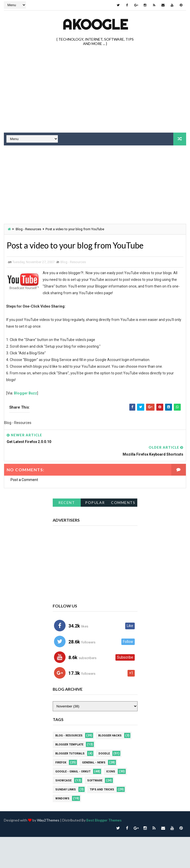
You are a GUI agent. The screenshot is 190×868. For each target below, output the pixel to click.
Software (95, 780)
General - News (94, 762)
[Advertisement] (73, 185)
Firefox (61, 762)
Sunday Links (66, 789)
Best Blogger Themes (104, 820)
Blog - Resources (28, 229)
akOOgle (95, 24)
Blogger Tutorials (70, 753)
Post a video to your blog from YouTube (75, 245)
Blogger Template (69, 744)
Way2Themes (48, 820)
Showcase (63, 780)
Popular (95, 502)
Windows (62, 798)
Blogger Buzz (25, 393)
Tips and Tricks (102, 789)
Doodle (104, 753)
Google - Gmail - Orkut (73, 771)
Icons (111, 771)
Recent (67, 502)
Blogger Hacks (110, 735)
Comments (123, 502)
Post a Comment (24, 480)
